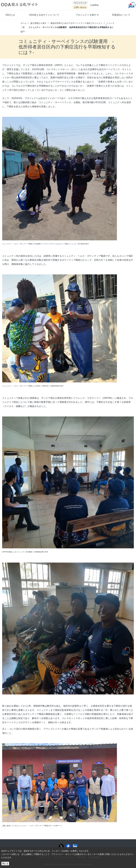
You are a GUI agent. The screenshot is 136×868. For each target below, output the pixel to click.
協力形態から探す (38, 23)
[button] (87, 15)
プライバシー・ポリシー (62, 854)
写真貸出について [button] (121, 15)
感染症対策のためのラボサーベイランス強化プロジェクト (76, 23)
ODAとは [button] (10, 15)
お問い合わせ (80, 7)
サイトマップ (80, 3)
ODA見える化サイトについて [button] (44, 15)
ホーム (24, 23)
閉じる (5, 864)
